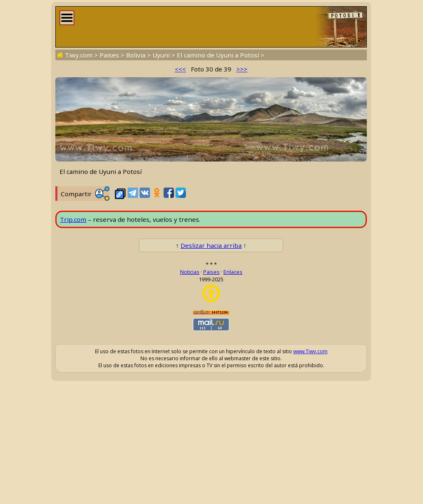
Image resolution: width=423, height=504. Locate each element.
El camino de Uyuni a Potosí (218, 55)
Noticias (190, 272)
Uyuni (161, 55)
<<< (180, 69)
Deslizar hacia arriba (211, 245)
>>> (242, 69)
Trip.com (73, 219)
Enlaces (233, 272)
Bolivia (136, 55)
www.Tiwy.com (310, 351)
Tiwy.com (79, 55)
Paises (109, 55)
